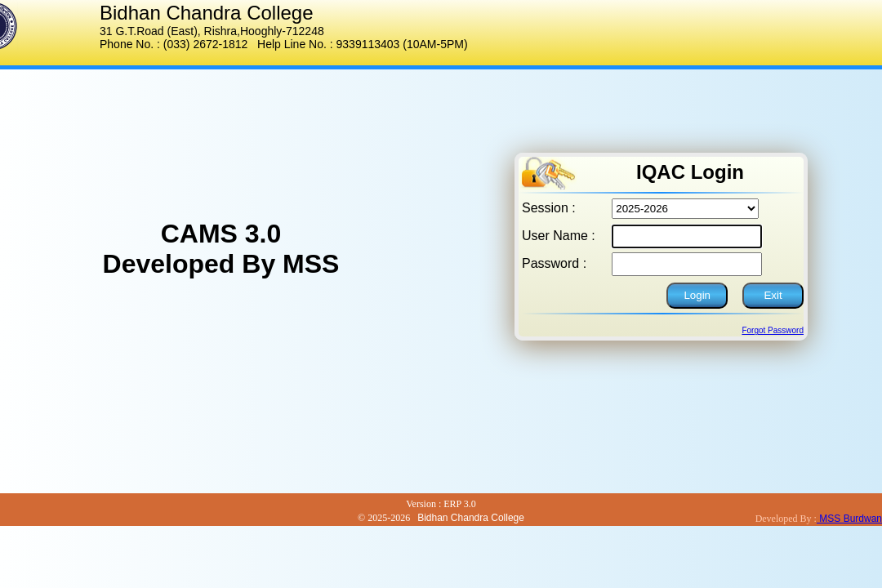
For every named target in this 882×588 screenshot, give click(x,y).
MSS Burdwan (849, 519)
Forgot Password (773, 330)
